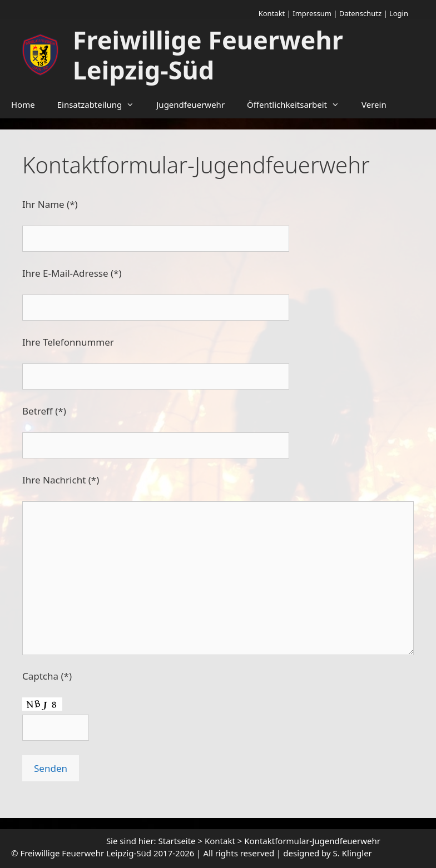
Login (399, 13)
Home (23, 104)
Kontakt (272, 13)
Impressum (312, 13)
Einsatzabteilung (101, 104)
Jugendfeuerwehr (190, 104)
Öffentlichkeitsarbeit (299, 104)
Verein (374, 104)
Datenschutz (360, 13)
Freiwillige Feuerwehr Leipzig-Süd (208, 55)
